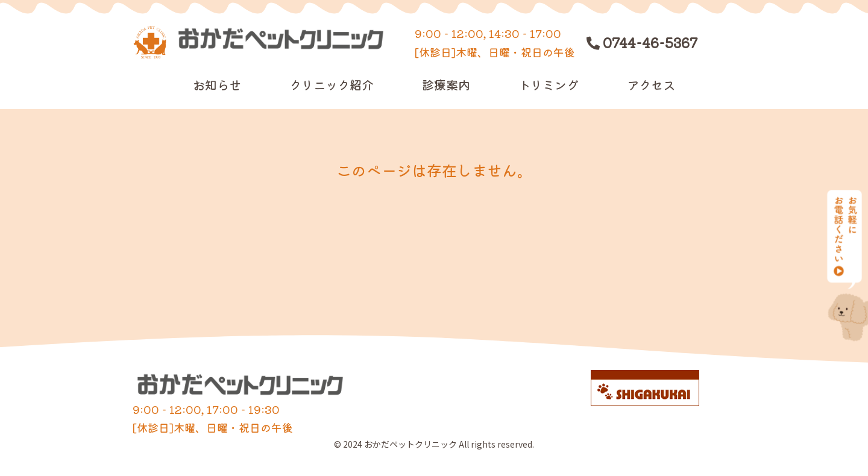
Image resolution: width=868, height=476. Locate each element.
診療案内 (446, 85)
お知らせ (217, 85)
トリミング (549, 85)
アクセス (651, 85)
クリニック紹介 (332, 85)
